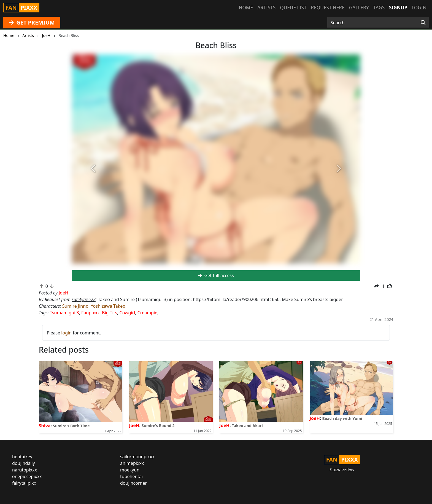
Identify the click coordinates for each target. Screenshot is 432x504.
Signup (398, 8)
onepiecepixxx (27, 476)
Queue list (293, 8)
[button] (94, 169)
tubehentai (131, 476)
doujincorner (133, 483)
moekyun (130, 470)
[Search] (423, 23)
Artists (266, 8)
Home (246, 8)
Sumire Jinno (75, 306)
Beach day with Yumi (342, 418)
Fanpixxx (91, 313)
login (66, 333)
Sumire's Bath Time (71, 426)
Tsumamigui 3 (64, 313)
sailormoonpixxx (137, 457)
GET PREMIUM (32, 22)
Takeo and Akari (247, 426)
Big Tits (110, 313)
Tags (379, 8)
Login (419, 8)
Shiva (45, 426)
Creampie (147, 313)
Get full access (216, 275)
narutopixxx (25, 470)
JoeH (134, 425)
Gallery (359, 8)
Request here (328, 8)
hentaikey (22, 457)
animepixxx (132, 463)
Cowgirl (127, 313)
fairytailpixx (24, 483)
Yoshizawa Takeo (108, 306)
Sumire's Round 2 (158, 426)
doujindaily (24, 463)
